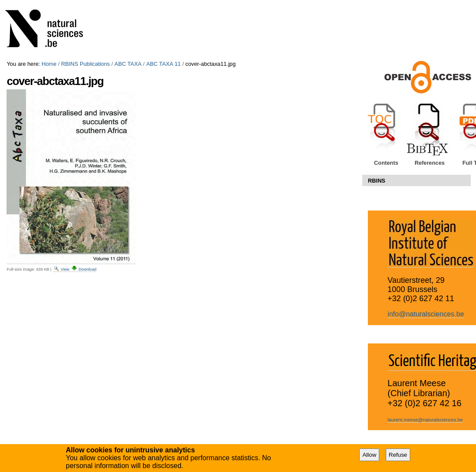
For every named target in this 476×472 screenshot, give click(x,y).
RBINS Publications (85, 64)
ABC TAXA (128, 64)
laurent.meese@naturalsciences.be (425, 420)
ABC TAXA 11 (163, 64)
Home (49, 64)
